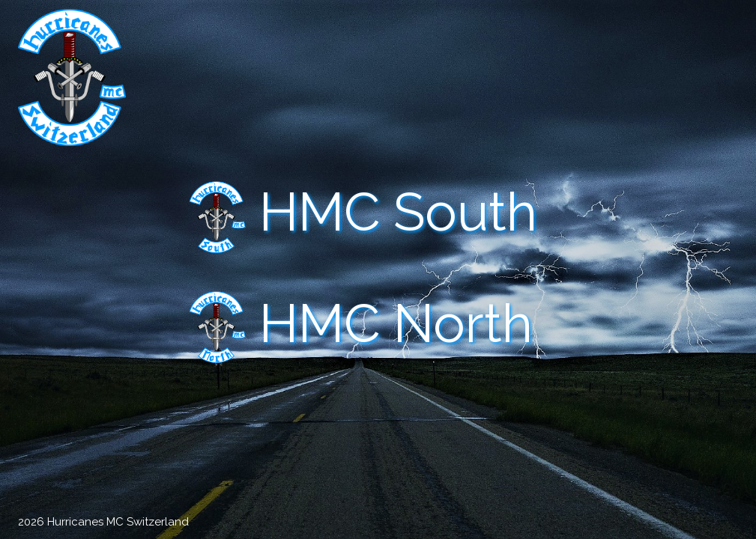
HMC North (396, 324)
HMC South (398, 212)
